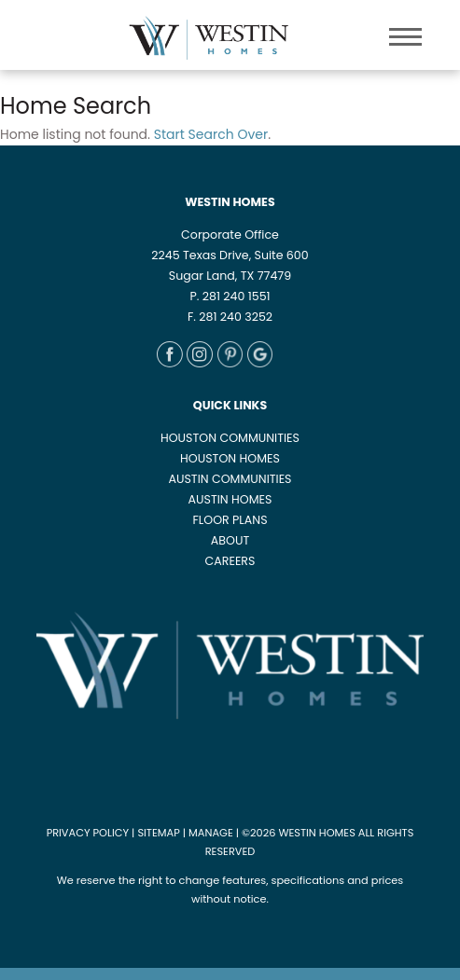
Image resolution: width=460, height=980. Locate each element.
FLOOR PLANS (230, 520)
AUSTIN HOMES (230, 499)
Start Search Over (211, 134)
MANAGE (211, 833)
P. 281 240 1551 (230, 296)
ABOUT (230, 540)
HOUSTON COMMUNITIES (230, 438)
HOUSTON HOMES (230, 458)
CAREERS (230, 561)
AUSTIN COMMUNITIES (230, 479)
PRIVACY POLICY (88, 833)
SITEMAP (158, 833)
